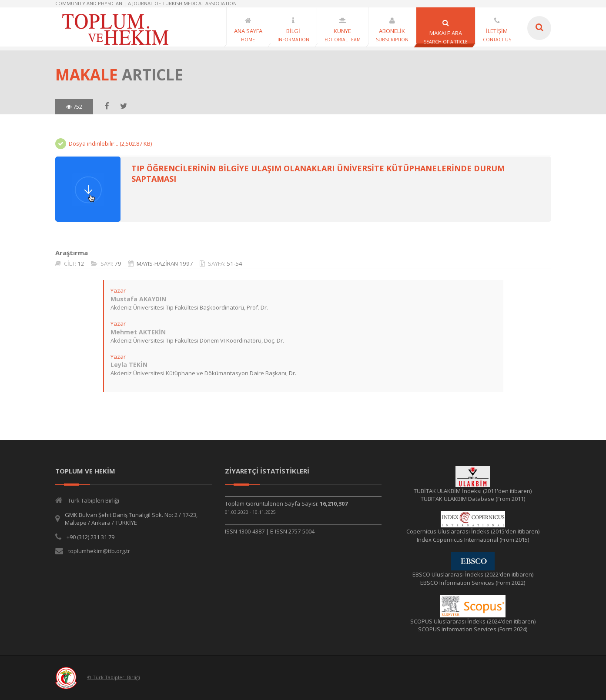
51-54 (234, 263)
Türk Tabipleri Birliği (94, 500)
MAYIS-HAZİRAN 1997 (164, 263)
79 (117, 263)
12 (80, 263)
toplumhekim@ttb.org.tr (99, 551)
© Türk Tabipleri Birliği (114, 677)
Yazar (118, 290)
